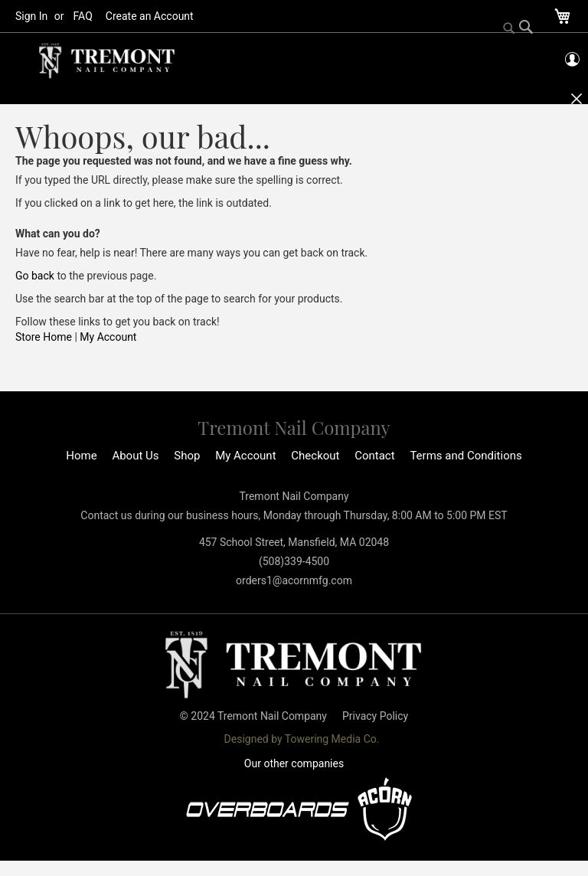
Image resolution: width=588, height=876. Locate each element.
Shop (187, 456)
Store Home (44, 337)
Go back (35, 276)
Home (81, 456)
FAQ (83, 16)
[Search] (518, 28)
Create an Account (150, 16)
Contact (374, 456)
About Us (135, 456)
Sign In (31, 16)
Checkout (315, 456)
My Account (108, 337)
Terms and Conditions (465, 456)
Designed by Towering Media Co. (302, 739)
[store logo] (107, 61)
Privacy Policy (375, 716)
